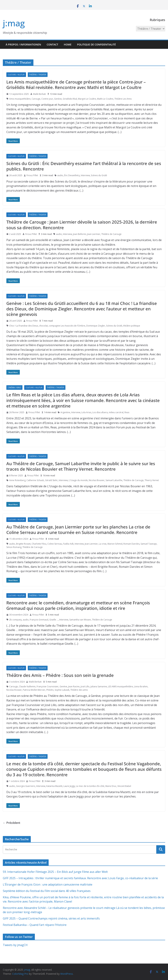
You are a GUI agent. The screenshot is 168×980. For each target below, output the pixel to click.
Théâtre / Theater (38, 75)
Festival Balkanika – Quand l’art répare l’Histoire (35, 925)
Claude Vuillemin (27, 686)
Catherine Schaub (35, 480)
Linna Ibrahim (141, 686)
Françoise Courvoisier (48, 686)
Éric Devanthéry (72, 175)
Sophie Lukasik (62, 690)
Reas (127, 412)
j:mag (14, 23)
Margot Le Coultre (87, 99)
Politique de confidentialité (96, 44)
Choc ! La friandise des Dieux (24, 326)
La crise (103, 544)
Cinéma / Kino (14, 388)
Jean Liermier (94, 234)
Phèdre (50, 690)
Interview (85, 175)
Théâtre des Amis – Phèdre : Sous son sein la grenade (60, 675)
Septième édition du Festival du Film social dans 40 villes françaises (47, 891)
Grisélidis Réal (70, 99)
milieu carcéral (116, 412)
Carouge (36, 99)
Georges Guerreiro (26, 786)
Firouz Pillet (32, 175)
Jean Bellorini (80, 234)
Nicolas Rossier (14, 690)
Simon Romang (14, 547)
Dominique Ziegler (96, 326)
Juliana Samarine (99, 686)
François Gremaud (39, 620)
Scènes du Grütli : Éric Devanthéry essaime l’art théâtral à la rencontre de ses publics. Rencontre (84, 166)
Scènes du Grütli (99, 175)
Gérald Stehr (51, 480)
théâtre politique (132, 326)
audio (60, 175)
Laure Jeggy (69, 786)
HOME (68, 44)
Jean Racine (74, 686)
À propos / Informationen (23, 44)
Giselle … (54, 620)
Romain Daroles (131, 544)
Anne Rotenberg (17, 480)
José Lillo (85, 686)
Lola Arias (86, 412)
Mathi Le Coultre (105, 99)
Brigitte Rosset (23, 544)
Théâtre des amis (79, 690)
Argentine (65, 412)
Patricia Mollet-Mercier (34, 690)
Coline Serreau (55, 544)
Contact (52, 44)
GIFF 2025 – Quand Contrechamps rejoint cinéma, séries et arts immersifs (51, 918)
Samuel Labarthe (114, 480)
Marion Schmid (115, 544)
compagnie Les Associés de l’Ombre (67, 326)
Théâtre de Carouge (111, 234)
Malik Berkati (39, 94)
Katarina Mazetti (54, 786)
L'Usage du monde (78, 480)
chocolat (43, 326)
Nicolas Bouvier (97, 480)
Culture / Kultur (16, 75)
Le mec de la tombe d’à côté (90, 786)
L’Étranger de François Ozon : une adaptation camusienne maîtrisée (48, 884)
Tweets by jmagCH (15, 945)
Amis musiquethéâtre (20, 99)
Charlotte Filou (39, 544)
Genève (58, 99)
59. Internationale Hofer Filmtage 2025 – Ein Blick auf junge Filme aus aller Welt (55, 872)
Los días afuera (100, 412)
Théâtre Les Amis (123, 99)
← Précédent (11, 823)
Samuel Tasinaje (149, 544)
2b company (15, 620)
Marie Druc (111, 786)
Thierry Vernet (152, 480)
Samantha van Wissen (80, 620)
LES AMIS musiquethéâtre (121, 686)
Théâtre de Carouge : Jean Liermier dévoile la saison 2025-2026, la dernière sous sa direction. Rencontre (82, 225)
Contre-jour (47, 99)
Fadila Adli (68, 544)
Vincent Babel (124, 786)
